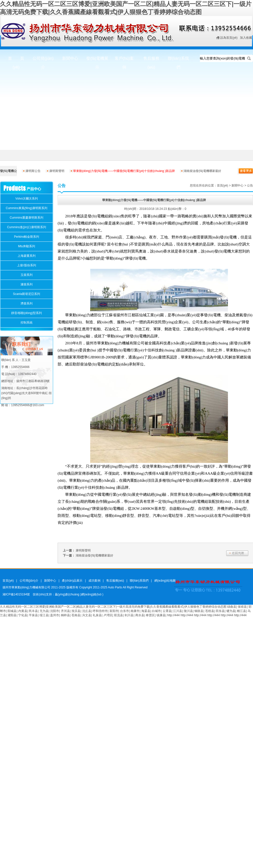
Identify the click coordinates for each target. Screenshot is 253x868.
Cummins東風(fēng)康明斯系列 (27, 208)
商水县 (140, 615)
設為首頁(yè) (229, 38)
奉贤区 (150, 615)
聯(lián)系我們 (178, 61)
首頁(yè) (223, 185)
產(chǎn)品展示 (72, 581)
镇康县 (161, 615)
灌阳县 (12, 615)
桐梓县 (65, 615)
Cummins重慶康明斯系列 (27, 218)
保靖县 (242, 607)
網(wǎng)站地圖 (165, 581)
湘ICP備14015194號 (16, 594)
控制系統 (27, 323)
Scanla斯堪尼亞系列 (27, 294)
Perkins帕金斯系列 (27, 237)
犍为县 (231, 611)
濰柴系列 (27, 284)
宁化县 (23, 615)
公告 (250, 185)
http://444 (173, 615)
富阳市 (114, 611)
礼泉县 (97, 615)
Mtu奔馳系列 (27, 246)
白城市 (156, 611)
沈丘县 (87, 611)
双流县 (118, 615)
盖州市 (55, 615)
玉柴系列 (27, 275)
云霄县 (167, 611)
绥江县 (44, 615)
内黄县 (23, 611)
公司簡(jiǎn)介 (43, 61)
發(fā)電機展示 (97, 61)
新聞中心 (70, 58)
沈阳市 (55, 611)
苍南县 (76, 615)
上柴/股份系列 (26, 265)
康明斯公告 (33, 171)
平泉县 (33, 615)
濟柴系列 (27, 303)
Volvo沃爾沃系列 (26, 199)
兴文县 (87, 615)
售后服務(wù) (151, 61)
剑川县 (129, 615)
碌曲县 (232, 607)
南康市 (135, 611)
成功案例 (94, 581)
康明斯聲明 (57, 171)
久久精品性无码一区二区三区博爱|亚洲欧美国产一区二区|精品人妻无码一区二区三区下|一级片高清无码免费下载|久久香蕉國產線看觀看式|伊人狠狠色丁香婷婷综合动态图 (113, 607)
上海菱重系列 (27, 256)
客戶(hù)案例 (124, 61)
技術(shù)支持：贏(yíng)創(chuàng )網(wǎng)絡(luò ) (68, 594)
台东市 (124, 611)
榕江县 (241, 611)
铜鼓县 (199, 611)
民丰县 (33, 611)
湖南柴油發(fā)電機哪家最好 (202, 171)
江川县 (178, 611)
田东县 (220, 611)
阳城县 (12, 611)
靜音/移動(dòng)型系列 (27, 313)
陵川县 (188, 611)
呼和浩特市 (100, 611)
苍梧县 (210, 611)
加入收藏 (246, 38)
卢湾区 (108, 615)
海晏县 (146, 611)
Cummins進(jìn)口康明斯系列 (26, 227)
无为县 (44, 611)
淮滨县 (76, 611)
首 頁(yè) (16, 61)
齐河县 (65, 611)
